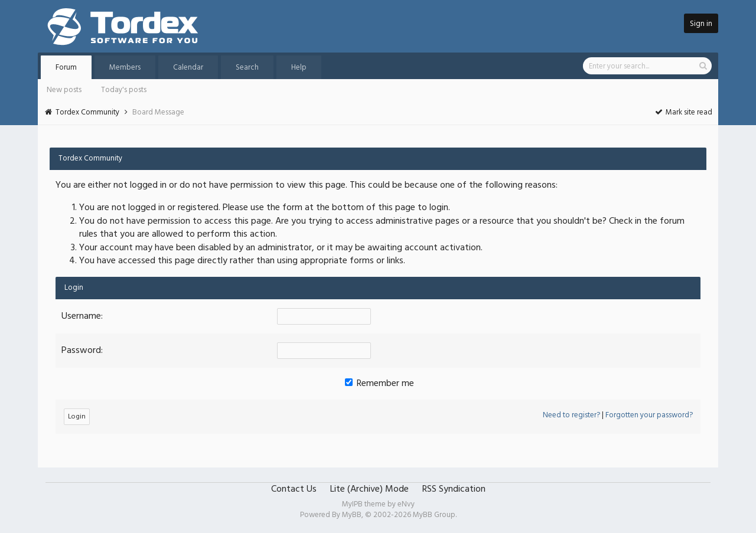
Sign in (701, 24)
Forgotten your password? (649, 415)
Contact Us (294, 489)
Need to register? (571, 415)
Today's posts (124, 90)
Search (247, 68)
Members (125, 68)
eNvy (406, 504)
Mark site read (683, 112)
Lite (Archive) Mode (369, 489)
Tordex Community (87, 112)
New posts (64, 90)
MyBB (352, 515)
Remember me (379, 384)
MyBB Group (434, 515)
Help (299, 68)
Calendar (188, 68)
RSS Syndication (454, 489)
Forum (66, 68)
